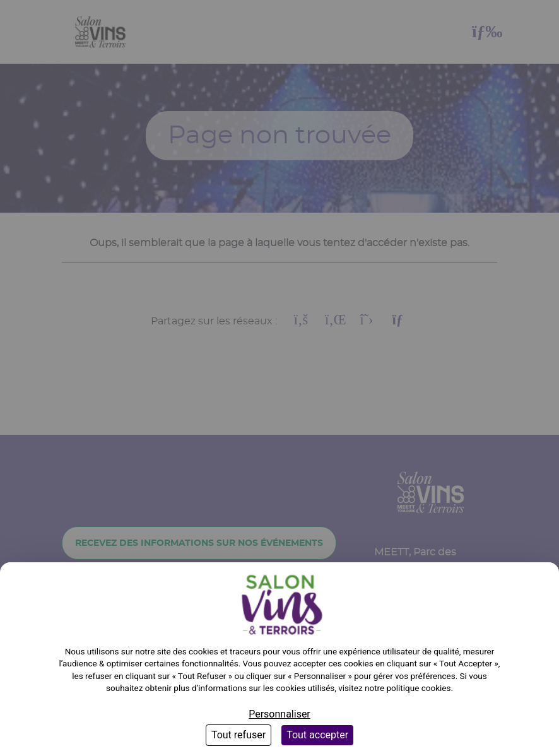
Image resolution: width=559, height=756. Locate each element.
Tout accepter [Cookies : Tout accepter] (317, 735)
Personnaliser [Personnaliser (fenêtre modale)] (279, 714)
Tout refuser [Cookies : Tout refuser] (238, 735)
